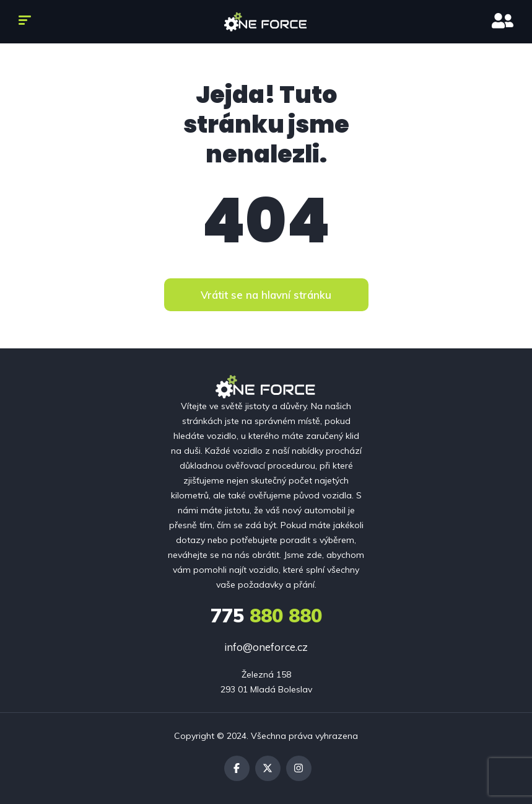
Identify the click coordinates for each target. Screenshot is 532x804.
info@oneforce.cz (266, 647)
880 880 (266, 616)
